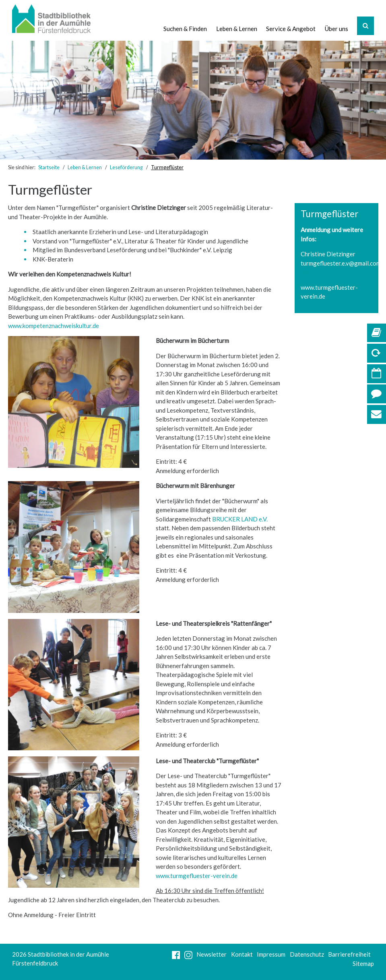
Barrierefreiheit (349, 954)
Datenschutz (307, 954)
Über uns (336, 29)
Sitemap (363, 963)
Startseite (49, 167)
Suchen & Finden (185, 29)
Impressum (271, 954)
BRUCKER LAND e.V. (239, 519)
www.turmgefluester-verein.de (197, 876)
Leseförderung (126, 167)
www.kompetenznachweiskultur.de (54, 326)
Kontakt (242, 954)
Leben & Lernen (237, 29)
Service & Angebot (291, 29)
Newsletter (212, 954)
